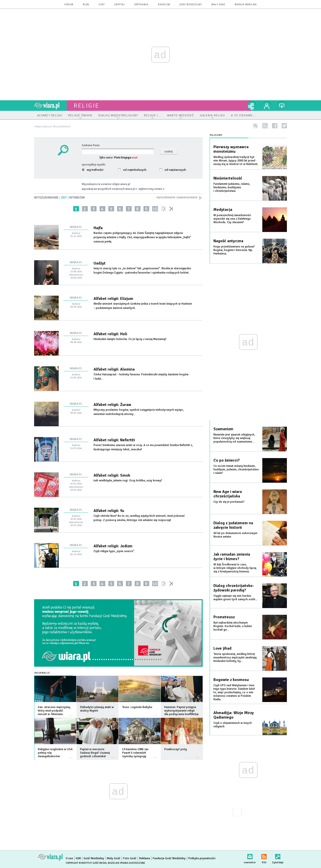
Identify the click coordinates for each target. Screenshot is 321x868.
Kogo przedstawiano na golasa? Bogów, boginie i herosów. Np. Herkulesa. (234, 250)
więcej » (71, 713)
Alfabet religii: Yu (109, 511)
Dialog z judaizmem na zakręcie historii (233, 525)
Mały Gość (218, 5)
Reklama (145, 858)
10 (155, 209)
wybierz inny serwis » (151, 189)
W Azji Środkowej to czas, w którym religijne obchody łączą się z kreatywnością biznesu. (235, 568)
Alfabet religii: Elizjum (113, 299)
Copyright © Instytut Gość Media (86, 863)
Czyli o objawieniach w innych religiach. (233, 725)
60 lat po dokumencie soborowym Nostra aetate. (235, 535)
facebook (275, 126)
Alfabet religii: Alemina (114, 369)
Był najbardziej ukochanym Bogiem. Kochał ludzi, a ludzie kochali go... (233, 626)
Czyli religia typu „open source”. (115, 551)
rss (265, 126)
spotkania (141, 5)
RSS (264, 856)
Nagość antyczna (228, 241)
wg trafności (93, 170)
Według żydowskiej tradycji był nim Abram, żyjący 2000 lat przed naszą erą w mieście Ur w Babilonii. (236, 161)
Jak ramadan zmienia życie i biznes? (232, 557)
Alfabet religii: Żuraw (112, 405)
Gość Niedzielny (191, 5)
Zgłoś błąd (278, 856)
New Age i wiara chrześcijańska (228, 494)
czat (102, 5)
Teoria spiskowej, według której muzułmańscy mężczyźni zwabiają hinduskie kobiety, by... (235, 658)
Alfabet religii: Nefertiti (114, 440)
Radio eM (164, 5)
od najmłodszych (132, 170)
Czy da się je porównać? (229, 502)
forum (69, 5)
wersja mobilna (246, 5)
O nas (69, 858)
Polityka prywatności (202, 858)
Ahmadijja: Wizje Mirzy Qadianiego (234, 715)
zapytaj (120, 5)
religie (87, 106)
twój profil (267, 106)
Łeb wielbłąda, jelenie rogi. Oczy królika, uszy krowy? (128, 481)
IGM (78, 858)
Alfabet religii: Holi (110, 334)
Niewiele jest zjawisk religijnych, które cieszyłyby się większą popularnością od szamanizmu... (234, 438)
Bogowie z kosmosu (231, 680)
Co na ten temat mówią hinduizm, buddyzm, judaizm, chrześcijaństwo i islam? (236, 469)
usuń (134, 157)
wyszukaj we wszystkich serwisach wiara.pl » (109, 189)
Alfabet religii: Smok (112, 475)
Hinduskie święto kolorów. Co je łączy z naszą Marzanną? (130, 339)
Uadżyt (100, 263)
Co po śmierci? (227, 460)
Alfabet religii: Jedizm (113, 546)
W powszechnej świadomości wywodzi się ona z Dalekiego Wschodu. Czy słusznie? (232, 219)
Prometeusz (224, 617)
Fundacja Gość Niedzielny (169, 858)
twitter (284, 126)
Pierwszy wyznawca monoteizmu (231, 149)
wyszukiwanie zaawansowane (180, 198)
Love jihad (222, 648)
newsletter (250, 856)
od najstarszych (173, 170)
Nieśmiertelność (228, 178)
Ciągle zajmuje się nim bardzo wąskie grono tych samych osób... (235, 598)
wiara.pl (50, 106)
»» (172, 209)
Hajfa (98, 228)
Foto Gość (130, 858)
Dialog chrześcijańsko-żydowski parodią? (234, 588)
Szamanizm (223, 429)
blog (86, 5)
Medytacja (223, 210)
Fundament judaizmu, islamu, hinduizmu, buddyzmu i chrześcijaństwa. (232, 187)
